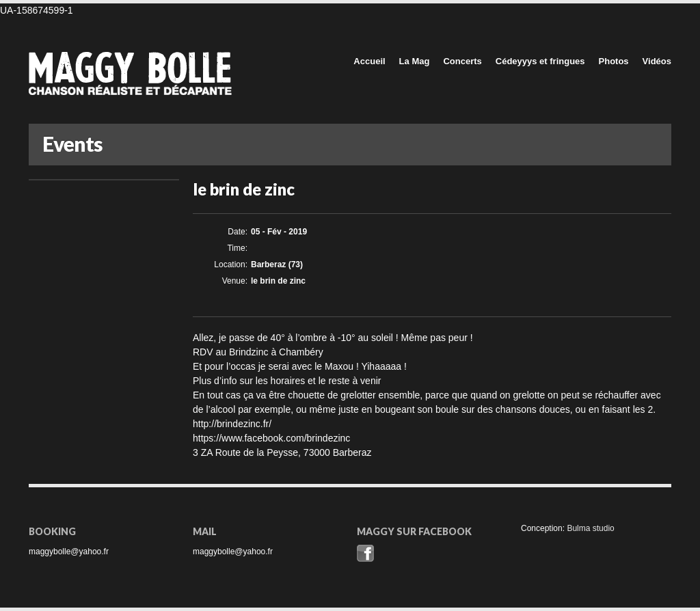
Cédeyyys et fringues (540, 61)
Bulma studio (590, 528)
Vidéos (657, 61)
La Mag (415, 61)
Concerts (462, 61)
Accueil (369, 61)
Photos (614, 61)
